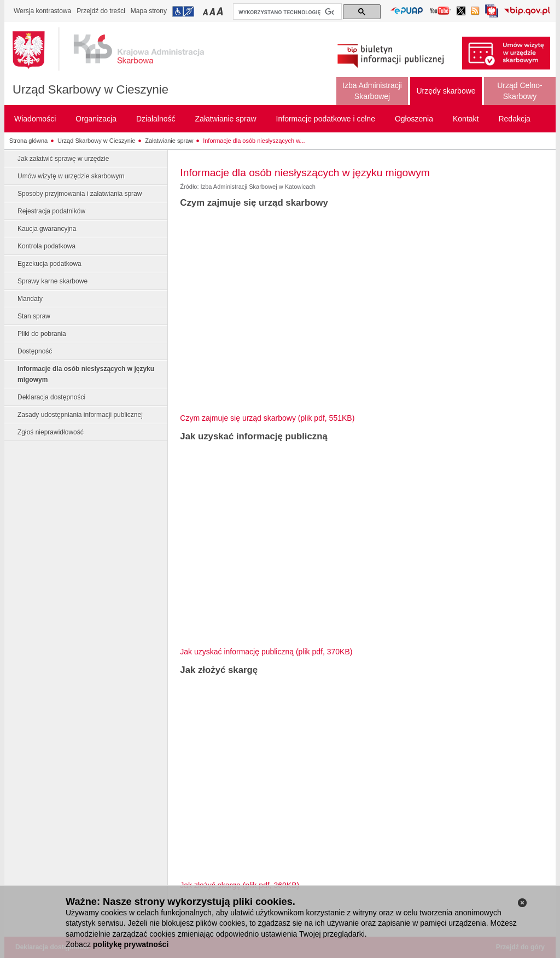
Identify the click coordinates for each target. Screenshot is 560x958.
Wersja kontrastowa (42, 11)
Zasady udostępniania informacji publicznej (80, 415)
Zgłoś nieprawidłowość (51, 432)
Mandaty (30, 299)
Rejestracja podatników (51, 211)
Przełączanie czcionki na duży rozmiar (221, 11)
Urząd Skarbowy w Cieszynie (91, 89)
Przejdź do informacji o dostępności (183, 11)
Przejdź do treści (101, 11)
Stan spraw (34, 316)
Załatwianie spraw (169, 141)
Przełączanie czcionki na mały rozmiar (206, 11)
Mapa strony (149, 11)
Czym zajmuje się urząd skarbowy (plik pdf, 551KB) (267, 418)
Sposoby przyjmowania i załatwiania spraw (80, 194)
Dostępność (35, 351)
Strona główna (28, 141)
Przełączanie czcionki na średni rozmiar (213, 11)
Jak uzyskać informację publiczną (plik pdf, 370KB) (266, 652)
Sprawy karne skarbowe (52, 281)
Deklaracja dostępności (51, 397)
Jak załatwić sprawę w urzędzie (63, 159)
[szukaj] (286, 12)
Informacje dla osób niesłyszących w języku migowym (86, 374)
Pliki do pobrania (42, 334)
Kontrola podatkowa (46, 246)
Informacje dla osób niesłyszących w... (254, 141)
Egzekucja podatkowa (49, 264)
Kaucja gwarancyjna (47, 229)
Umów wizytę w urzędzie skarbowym (71, 176)
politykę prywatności (131, 944)
